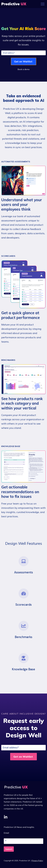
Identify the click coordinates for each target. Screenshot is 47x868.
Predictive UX (25, 861)
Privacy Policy (37, 861)
